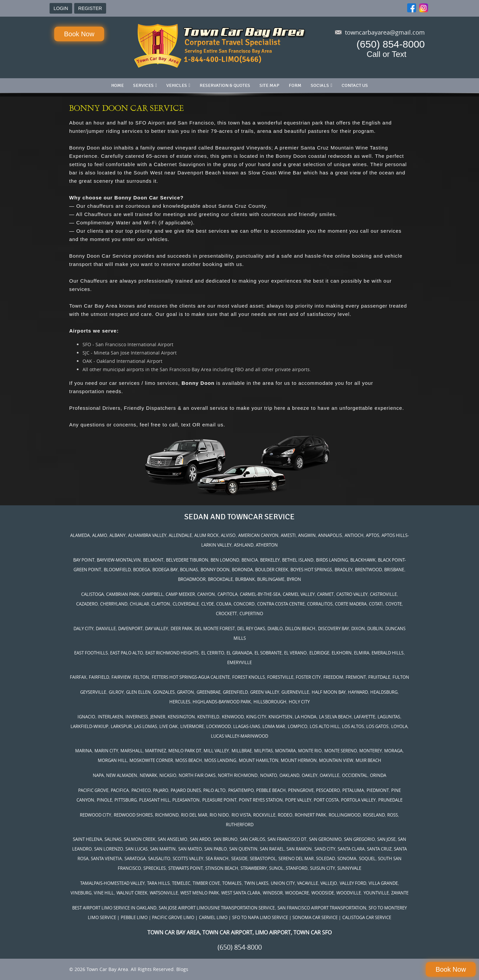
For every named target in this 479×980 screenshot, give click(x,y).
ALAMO (100, 535)
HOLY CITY (299, 702)
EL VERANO (295, 653)
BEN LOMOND (225, 560)
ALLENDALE (180, 535)
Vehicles (177, 85)
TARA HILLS (158, 883)
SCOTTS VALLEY (188, 858)
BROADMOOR (192, 579)
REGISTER (90, 8)
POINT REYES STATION (261, 800)
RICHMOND (167, 815)
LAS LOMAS (146, 726)
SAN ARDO (200, 839)
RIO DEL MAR (194, 815)
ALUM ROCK (206, 535)
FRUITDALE (379, 677)
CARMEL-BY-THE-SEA (260, 594)
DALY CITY (83, 628)
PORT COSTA (326, 800)
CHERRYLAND (114, 604)
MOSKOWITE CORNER (151, 760)
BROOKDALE (220, 579)
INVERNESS (137, 717)
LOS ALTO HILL (325, 726)
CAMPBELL (153, 594)
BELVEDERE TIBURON (187, 560)
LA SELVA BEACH (335, 717)
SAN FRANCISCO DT (287, 839)
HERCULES (180, 702)
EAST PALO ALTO (127, 653)
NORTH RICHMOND (238, 775)
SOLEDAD (325, 858)
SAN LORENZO (109, 849)
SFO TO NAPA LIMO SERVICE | (262, 917)
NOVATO (269, 775)
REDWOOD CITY (95, 815)
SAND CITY (325, 849)
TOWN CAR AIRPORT (227, 932)
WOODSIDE (323, 893)
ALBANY (117, 535)
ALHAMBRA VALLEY (147, 535)
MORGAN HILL (112, 760)
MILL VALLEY (216, 751)
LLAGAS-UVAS (247, 726)
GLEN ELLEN (138, 692)
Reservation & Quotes (225, 85)
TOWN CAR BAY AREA (173, 932)
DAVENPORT (130, 628)
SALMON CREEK (140, 839)
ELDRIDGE (319, 653)
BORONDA (242, 570)
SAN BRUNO (225, 839)
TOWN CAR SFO (313, 932)
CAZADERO (87, 604)
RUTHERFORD (240, 825)
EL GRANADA (239, 653)
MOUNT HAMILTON (259, 760)
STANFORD (297, 868)
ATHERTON (267, 545)
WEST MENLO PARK (200, 893)
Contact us (355, 85)
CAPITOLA (228, 594)
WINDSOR (273, 893)
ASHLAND (244, 545)
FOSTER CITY (308, 677)
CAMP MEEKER (180, 594)
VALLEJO (329, 883)
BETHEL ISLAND (298, 560)
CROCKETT (226, 613)
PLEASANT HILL (155, 800)
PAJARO (161, 790)
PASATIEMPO (241, 790)
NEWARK (148, 775)
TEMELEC (181, 883)
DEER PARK (181, 628)
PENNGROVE (301, 790)
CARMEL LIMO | (215, 917)
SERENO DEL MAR (296, 858)
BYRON (294, 579)
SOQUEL (367, 858)
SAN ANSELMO (172, 839)
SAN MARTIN (163, 849)
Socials (320, 85)
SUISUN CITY (322, 868)
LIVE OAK (168, 726)
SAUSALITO (159, 858)
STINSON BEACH (222, 868)
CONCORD (244, 604)
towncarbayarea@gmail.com (385, 32)
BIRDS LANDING (332, 560)
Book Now (79, 34)
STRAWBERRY (254, 868)
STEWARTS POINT (186, 868)
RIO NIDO (219, 815)
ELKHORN (342, 653)
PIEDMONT (378, 790)
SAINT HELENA (87, 839)
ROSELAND (374, 815)
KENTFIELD (208, 717)
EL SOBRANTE (268, 653)
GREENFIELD (235, 692)
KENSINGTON (181, 717)
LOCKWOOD (219, 726)
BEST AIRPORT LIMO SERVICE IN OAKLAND (114, 908)
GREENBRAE (209, 692)
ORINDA (378, 775)
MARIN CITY (106, 751)
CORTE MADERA (351, 604)
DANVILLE (106, 628)
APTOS (373, 535)
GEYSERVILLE (93, 692)
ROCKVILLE (264, 815)
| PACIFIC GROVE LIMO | (173, 917)
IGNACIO (86, 717)
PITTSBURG (126, 800)
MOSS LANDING (220, 760)
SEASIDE (239, 858)
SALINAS (113, 839)
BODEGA (142, 570)
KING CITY (256, 717)
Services (143, 85)
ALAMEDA (80, 535)
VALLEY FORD (353, 883)
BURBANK (245, 579)
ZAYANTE (400, 893)
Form (295, 85)
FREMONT (356, 677)
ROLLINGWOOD (345, 815)
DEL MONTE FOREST (215, 628)
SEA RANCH (217, 858)
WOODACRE (297, 893)
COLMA (224, 604)
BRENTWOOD (368, 570)
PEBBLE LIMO (134, 917)
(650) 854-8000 (391, 44)
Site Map (269, 85)
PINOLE (104, 800)
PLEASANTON (186, 800)
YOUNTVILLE (376, 893)
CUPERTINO (251, 613)
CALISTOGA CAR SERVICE (367, 917)
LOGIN (61, 8)
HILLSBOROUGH (270, 702)
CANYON (206, 594)
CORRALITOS (320, 604)
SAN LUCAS (137, 849)
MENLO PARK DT (185, 751)
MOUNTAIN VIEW (336, 760)
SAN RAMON (299, 849)
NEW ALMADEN (122, 775)
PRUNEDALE (390, 800)
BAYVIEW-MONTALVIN (119, 560)
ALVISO (228, 535)
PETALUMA (353, 790)
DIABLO (275, 628)
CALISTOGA (92, 594)
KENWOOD (233, 717)
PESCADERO (328, 790)
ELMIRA (362, 653)
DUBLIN (375, 628)
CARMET (325, 594)
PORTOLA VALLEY (358, 800)
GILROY (116, 692)
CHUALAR (139, 604)
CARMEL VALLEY (299, 594)
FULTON (401, 677)
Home (117, 85)
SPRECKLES (155, 868)
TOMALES (232, 883)
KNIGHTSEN (280, 717)
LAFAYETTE (365, 717)
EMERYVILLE (239, 662)
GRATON (185, 692)
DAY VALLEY (157, 628)
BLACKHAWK (363, 560)
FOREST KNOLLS (248, 677)
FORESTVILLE (280, 677)
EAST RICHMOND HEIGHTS (172, 653)
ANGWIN (307, 535)
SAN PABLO (216, 849)
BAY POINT (84, 560)
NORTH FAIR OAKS (197, 775)
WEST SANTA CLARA (241, 893)
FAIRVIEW (121, 677)
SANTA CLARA (351, 849)
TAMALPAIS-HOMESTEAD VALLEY (112, 883)
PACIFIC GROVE (93, 790)
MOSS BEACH (189, 760)
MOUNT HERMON (299, 760)
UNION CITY (283, 883)
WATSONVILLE (164, 893)
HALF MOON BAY (329, 692)
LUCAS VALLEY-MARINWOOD (239, 736)
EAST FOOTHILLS (91, 653)
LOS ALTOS (353, 726)
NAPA (98, 775)
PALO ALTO (214, 790)
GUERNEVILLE (295, 692)
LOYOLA (399, 726)
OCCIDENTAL (355, 775)
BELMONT (153, 560)
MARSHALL (132, 751)
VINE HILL (104, 893)
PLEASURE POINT (219, 800)
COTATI (376, 604)
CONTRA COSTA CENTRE (281, 604)
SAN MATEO (190, 849)
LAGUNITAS (389, 717)
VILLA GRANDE (383, 883)
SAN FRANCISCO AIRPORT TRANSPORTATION (322, 908)
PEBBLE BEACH (271, 790)
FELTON (141, 677)
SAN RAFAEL (272, 849)
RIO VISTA (241, 815)
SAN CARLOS (252, 839)
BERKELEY (270, 560)
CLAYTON (161, 604)
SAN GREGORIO (359, 839)
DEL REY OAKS (251, 628)
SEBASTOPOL (263, 858)
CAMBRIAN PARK (123, 594)
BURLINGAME (271, 579)
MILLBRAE (242, 751)
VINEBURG (81, 893)
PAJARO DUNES (186, 790)
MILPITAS (263, 751)
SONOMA (347, 858)
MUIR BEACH (368, 760)
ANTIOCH (354, 535)
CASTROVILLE (383, 594)
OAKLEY (310, 775)
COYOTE (394, 604)
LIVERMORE (192, 726)
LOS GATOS (377, 726)
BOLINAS (189, 570)
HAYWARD (358, 692)
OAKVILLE (329, 775)
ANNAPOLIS (330, 535)
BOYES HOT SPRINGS (311, 570)
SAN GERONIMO (325, 839)
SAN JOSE (386, 839)
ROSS (393, 815)
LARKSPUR (121, 726)
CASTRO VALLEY (352, 594)
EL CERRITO (213, 653)
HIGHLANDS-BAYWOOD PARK (222, 702)
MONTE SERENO (341, 751)
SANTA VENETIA (106, 858)
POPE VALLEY (298, 800)
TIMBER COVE (206, 883)
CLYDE (208, 604)
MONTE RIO (310, 751)
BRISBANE (394, 570)
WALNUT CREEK (132, 893)
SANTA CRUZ (379, 849)
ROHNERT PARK (310, 815)
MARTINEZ (156, 751)
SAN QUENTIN (243, 849)
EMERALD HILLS (388, 653)
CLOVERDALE (186, 604)
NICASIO (168, 775)
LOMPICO (298, 726)
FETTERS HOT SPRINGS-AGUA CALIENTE (191, 677)
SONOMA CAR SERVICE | (317, 917)
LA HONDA (306, 717)
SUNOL (276, 868)
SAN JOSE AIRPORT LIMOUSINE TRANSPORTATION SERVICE (217, 908)
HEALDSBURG (384, 692)
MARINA (83, 751)
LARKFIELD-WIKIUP (89, 726)
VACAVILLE (308, 883)
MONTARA (285, 751)
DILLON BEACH (300, 628)
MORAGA (393, 751)
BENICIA (250, 560)
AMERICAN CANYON (258, 535)
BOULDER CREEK (272, 570)
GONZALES (164, 692)
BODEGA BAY (165, 570)
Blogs (182, 969)
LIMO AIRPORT (273, 932)
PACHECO (141, 790)
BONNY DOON (215, 570)
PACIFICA (120, 790)
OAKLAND (289, 775)
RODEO (285, 815)
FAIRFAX (78, 677)
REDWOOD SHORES (133, 815)
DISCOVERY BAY (333, 628)
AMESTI (288, 535)
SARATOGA (135, 858)
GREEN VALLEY (265, 692)
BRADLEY (344, 570)
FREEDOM (333, 677)
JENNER (158, 717)
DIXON (358, 628)
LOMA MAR (274, 726)
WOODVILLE (349, 893)
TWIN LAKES (256, 883)
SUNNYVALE (349, 868)
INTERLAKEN (110, 717)
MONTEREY (371, 751)
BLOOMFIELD (117, 570)
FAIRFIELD (99, 677)
